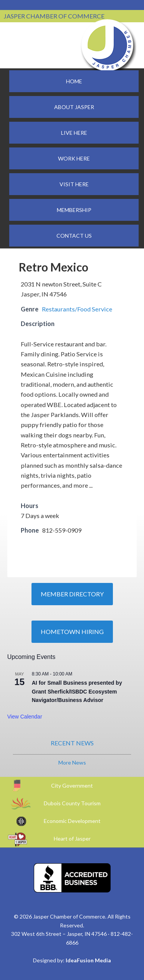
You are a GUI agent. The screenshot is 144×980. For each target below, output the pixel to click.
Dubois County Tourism (72, 803)
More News (72, 762)
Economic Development (72, 821)
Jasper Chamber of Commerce (108, 45)
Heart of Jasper (72, 838)
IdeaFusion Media (88, 960)
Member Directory (72, 594)
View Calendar (25, 717)
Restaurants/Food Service (77, 309)
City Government (72, 785)
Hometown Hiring (72, 632)
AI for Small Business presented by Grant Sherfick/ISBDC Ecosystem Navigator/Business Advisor (77, 691)
